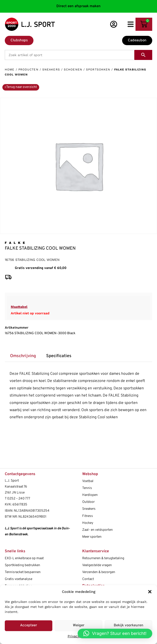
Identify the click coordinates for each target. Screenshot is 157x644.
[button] (150, 592)
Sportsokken (98, 70)
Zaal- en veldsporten (97, 530)
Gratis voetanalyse (19, 579)
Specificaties (59, 356)
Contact (88, 579)
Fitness (88, 516)
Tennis (87, 488)
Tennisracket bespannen (23, 572)
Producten (28, 70)
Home (10, 70)
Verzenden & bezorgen (99, 572)
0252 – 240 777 (19, 499)
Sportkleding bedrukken (22, 565)
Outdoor (88, 502)
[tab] (23, 356)
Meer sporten (92, 537)
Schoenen (73, 70)
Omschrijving (23, 356)
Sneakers (51, 70)
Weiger (79, 625)
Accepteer (29, 625)
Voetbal (88, 481)
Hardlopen (90, 495)
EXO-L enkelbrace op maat (24, 558)
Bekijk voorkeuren (129, 625)
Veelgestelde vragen (97, 565)
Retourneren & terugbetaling (103, 558)
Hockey (88, 523)
